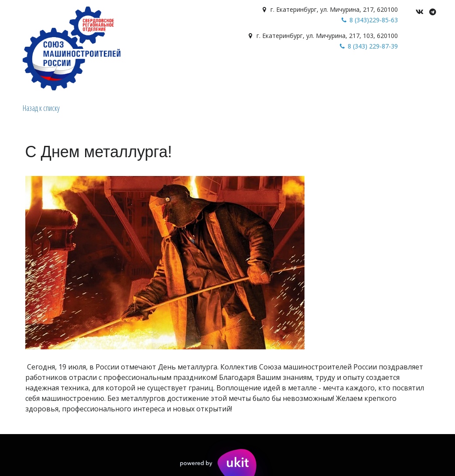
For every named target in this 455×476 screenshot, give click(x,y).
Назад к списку (41, 108)
